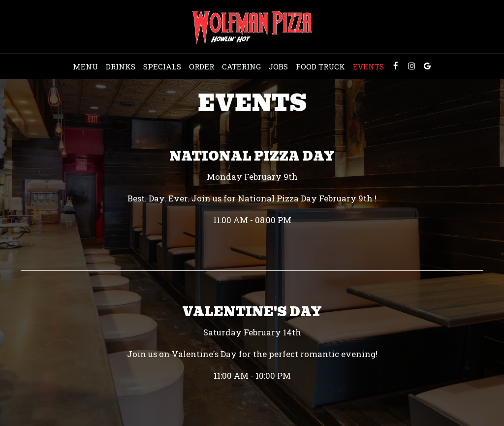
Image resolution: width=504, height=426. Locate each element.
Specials (162, 66)
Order (202, 66)
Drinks (121, 66)
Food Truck (320, 66)
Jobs (278, 66)
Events (368, 66)
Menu (85, 66)
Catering (241, 66)
